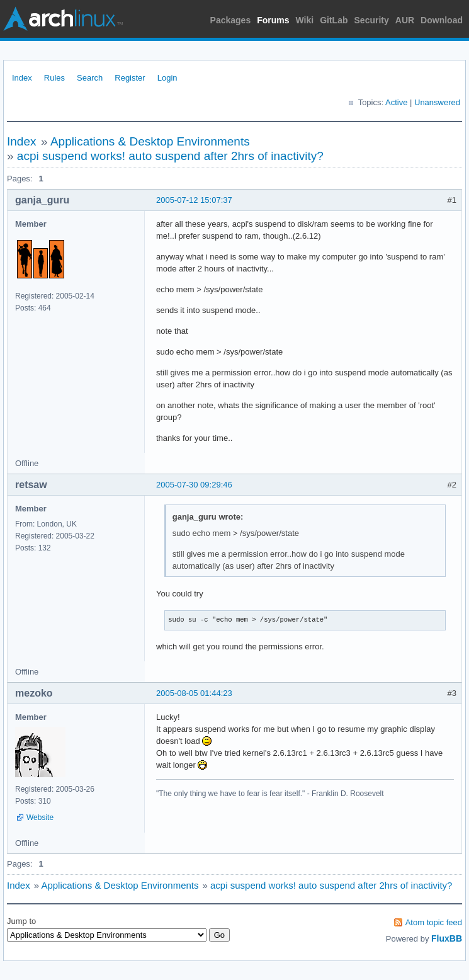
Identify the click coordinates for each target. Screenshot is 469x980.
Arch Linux (63, 19)
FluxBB (447, 938)
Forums (273, 20)
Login (167, 78)
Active (396, 102)
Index (22, 78)
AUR (405, 20)
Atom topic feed (434, 922)
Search (90, 78)
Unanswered (437, 102)
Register (130, 78)
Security (372, 20)
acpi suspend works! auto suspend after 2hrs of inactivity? (170, 156)
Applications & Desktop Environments (150, 141)
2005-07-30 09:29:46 (194, 485)
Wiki (305, 20)
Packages (231, 20)
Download (442, 20)
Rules (54, 78)
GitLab (334, 20)
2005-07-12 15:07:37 (194, 200)
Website (40, 818)
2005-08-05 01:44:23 (194, 693)
